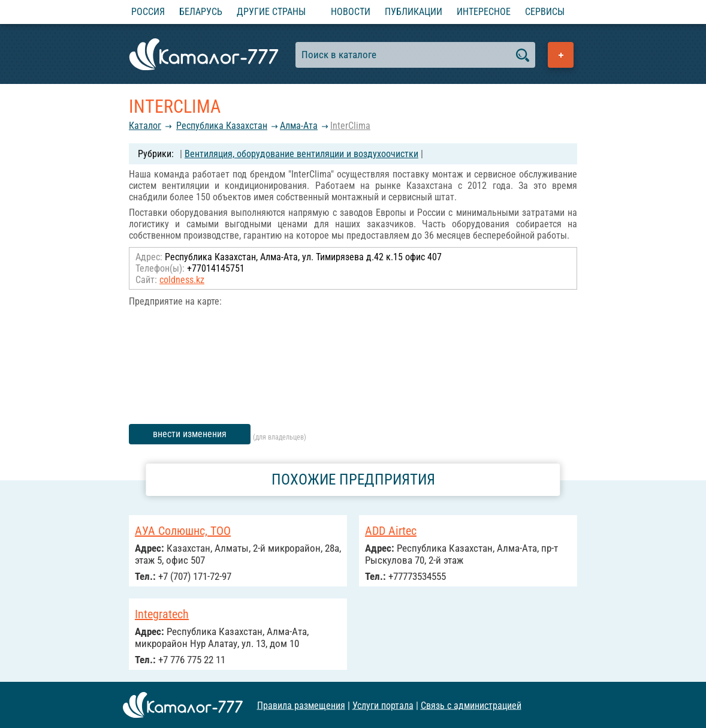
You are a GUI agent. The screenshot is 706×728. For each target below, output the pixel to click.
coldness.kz (182, 280)
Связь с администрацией (471, 705)
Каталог (145, 126)
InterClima (350, 126)
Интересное (484, 12)
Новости (351, 12)
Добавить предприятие (561, 55)
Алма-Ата (299, 126)
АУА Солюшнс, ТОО (183, 531)
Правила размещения (301, 705)
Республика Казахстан (222, 126)
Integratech (162, 614)
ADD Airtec (391, 531)
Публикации (414, 12)
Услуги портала (383, 705)
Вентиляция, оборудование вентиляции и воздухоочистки (301, 154)
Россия (148, 12)
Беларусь (201, 12)
